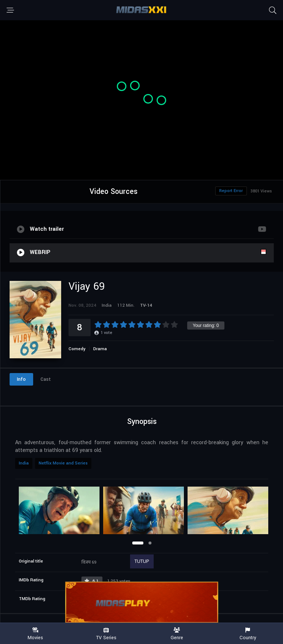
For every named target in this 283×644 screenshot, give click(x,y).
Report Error (231, 191)
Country (248, 634)
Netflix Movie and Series (63, 463)
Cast (46, 379)
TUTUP (142, 561)
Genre (177, 634)
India (24, 463)
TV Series (106, 634)
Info (21, 379)
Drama (100, 349)
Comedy (77, 349)
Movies (35, 634)
